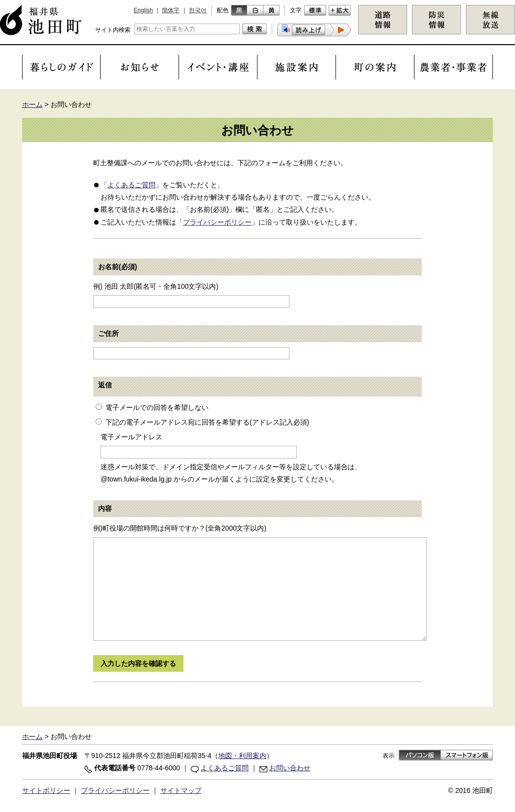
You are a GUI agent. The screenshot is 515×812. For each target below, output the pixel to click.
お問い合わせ (290, 768)
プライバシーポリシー (217, 222)
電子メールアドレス (131, 437)
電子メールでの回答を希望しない (157, 407)
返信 (105, 385)
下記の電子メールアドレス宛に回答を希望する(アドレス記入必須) (207, 422)
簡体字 (171, 10)
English (143, 10)
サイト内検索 (113, 30)
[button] (314, 30)
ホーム (32, 104)
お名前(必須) (117, 267)
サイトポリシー (46, 790)
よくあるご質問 (131, 185)
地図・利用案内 (242, 756)
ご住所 (108, 333)
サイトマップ (181, 790)
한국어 (198, 10)
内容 (105, 508)
